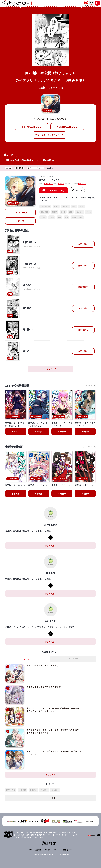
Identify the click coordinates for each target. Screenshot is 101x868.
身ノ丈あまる (16, 160)
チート (63, 212)
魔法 (66, 217)
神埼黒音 (30, 160)
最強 (74, 207)
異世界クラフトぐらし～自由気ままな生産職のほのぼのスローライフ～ (52, 751)
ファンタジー (45, 207)
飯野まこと (52, 160)
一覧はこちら (50, 369)
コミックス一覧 (20, 212)
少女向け (55, 788)
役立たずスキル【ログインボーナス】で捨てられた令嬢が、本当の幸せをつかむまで (51, 730)
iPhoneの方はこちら (32, 127)
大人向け (44, 788)
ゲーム (89, 212)
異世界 (55, 212)
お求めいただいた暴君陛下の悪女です (43, 687)
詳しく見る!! (50, 546)
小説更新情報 (14, 447)
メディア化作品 (77, 217)
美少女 (82, 207)
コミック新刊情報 (17, 386)
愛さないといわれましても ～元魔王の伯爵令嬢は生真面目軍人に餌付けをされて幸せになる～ (52, 709)
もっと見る (50, 773)
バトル (43, 217)
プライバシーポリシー (52, 848)
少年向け (22, 788)
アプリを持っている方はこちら (50, 135)
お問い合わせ (67, 848)
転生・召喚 (45, 212)
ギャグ (56, 207)
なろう (52, 217)
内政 (59, 217)
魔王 (71, 212)
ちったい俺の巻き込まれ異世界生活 (42, 666)
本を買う (16, 432)
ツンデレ (65, 207)
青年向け (33, 788)
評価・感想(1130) (56, 190)
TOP (31, 848)
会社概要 (38, 848)
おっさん (79, 212)
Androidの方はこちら (67, 127)
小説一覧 (20, 221)
